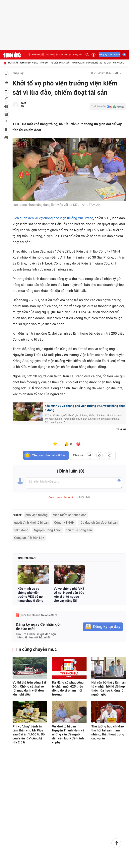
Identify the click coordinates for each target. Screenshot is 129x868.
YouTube (48, 55)
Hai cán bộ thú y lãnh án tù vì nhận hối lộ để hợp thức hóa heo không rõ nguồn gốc (108, 688)
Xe (101, 63)
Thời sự (44, 63)
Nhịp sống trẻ (121, 63)
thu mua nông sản (79, 530)
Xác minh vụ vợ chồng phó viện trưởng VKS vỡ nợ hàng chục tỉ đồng (85, 408)
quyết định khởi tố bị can (31, 523)
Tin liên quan (27, 558)
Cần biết (61, 55)
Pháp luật (65, 63)
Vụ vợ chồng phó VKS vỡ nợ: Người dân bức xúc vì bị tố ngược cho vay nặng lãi (69, 595)
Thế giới (54, 63)
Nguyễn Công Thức (47, 530)
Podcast (34, 55)
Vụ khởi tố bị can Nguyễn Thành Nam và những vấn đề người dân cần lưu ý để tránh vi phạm (68, 734)
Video (35, 63)
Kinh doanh (78, 63)
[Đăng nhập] (94, 55)
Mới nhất (13, 63)
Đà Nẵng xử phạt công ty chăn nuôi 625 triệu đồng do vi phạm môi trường (68, 688)
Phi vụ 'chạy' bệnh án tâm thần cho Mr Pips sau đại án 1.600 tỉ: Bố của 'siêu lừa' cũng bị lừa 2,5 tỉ (29, 734)
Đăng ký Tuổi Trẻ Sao (110, 55)
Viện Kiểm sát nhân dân (70, 515)
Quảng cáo (75, 55)
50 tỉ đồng (21, 530)
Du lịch (107, 63)
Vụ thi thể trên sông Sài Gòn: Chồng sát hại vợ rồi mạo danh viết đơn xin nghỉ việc (29, 688)
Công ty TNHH (64, 523)
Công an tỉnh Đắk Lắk (29, 538)
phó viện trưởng (37, 515)
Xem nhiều (25, 63)
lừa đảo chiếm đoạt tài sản (99, 523)
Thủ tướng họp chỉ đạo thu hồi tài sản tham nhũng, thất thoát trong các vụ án (108, 732)
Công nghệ (92, 63)
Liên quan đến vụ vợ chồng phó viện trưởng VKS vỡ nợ (53, 218)
